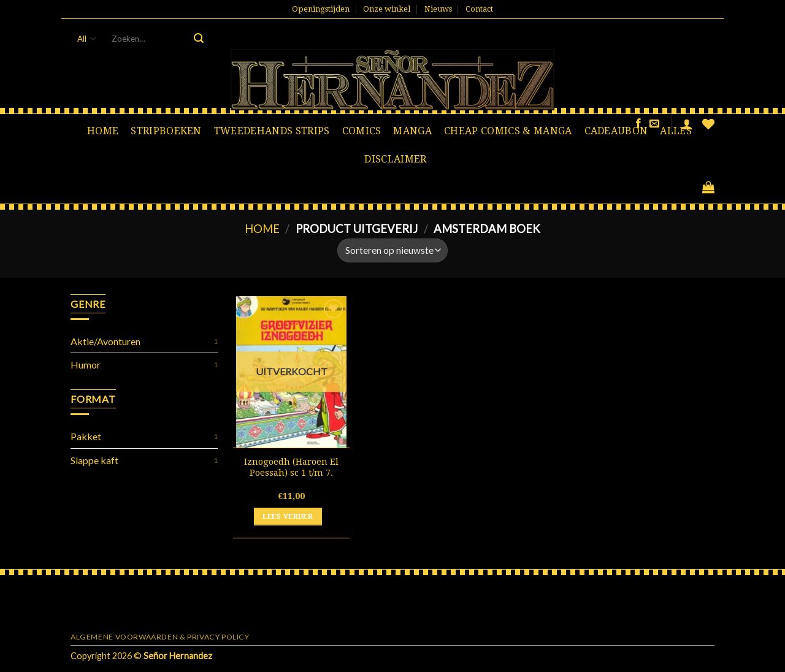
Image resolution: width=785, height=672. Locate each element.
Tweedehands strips (272, 131)
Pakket (86, 436)
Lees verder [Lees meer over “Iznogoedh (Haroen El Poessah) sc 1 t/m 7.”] (288, 516)
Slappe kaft (94, 460)
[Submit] (199, 39)
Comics (362, 131)
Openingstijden (321, 9)
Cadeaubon (616, 131)
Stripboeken (166, 131)
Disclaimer (395, 159)
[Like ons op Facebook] (638, 124)
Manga (412, 131)
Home (103, 131)
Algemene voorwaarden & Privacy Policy (160, 637)
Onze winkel (387, 9)
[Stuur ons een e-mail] (654, 124)
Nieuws (438, 9)
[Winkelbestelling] (392, 250)
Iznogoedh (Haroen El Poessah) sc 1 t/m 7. (291, 468)
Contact (479, 9)
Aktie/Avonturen (105, 341)
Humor (86, 365)
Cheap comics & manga (508, 131)
